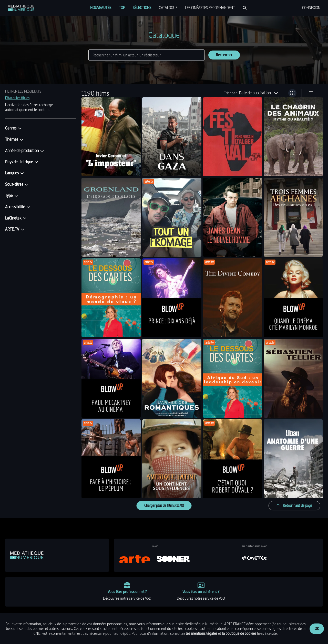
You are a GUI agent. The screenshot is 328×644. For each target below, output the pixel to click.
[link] (21, 8)
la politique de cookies (239, 633)
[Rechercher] (245, 8)
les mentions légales (202, 633)
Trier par (230, 93)
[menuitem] (101, 8)
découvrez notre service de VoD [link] (127, 598)
